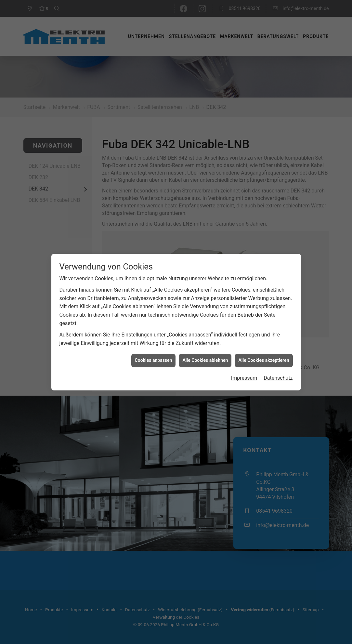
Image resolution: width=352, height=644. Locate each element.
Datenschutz (278, 361)
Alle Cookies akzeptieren (264, 344)
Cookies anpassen (154, 344)
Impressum (244, 361)
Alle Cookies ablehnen (205, 344)
